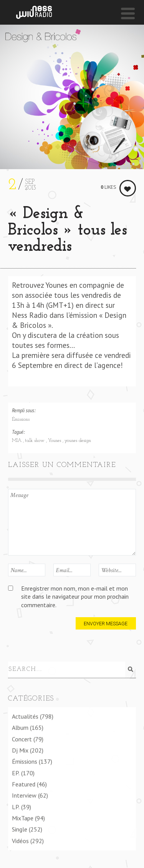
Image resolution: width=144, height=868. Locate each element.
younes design (78, 441)
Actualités (25, 716)
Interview (24, 795)
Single (20, 829)
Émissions (21, 420)
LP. (16, 806)
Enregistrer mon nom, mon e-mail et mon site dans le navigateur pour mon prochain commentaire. (75, 597)
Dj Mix (20, 750)
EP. (16, 772)
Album (20, 727)
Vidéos (20, 840)
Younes (55, 441)
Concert (22, 739)
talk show (36, 441)
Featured (24, 784)
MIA (17, 441)
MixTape (23, 818)
